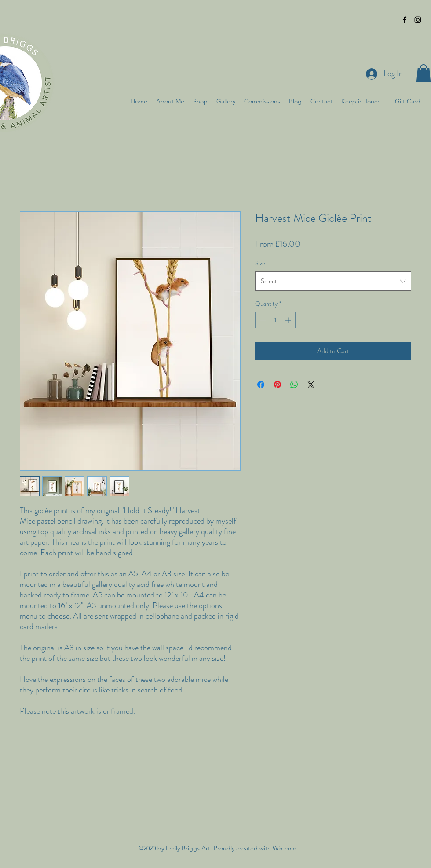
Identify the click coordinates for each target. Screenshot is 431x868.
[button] (424, 73)
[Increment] (289, 320)
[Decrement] (262, 320)
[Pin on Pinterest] (278, 385)
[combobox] (333, 281)
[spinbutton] (275, 320)
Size (260, 263)
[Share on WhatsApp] (294, 385)
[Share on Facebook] (261, 385)
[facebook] (405, 20)
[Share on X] (311, 385)
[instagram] (418, 20)
